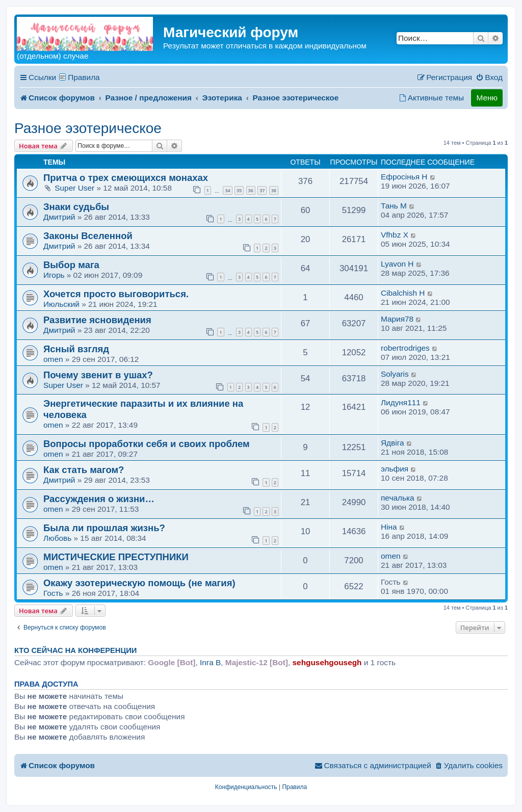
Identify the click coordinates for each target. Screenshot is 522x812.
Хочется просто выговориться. (116, 294)
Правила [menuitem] (84, 77)
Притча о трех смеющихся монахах (126, 178)
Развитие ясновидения (97, 320)
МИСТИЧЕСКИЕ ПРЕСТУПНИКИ (116, 557)
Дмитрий (59, 217)
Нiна (389, 527)
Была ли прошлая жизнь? (104, 528)
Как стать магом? (84, 470)
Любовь (57, 538)
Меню (487, 98)
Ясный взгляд (76, 349)
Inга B (210, 662)
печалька (398, 498)
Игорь (54, 275)
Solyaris (395, 374)
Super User (74, 188)
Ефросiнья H (404, 177)
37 (262, 190)
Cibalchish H (403, 293)
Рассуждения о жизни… (99, 499)
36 (251, 190)
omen (53, 359)
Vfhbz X (395, 235)
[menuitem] (489, 77)
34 (227, 190)
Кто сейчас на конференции (75, 650)
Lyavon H (397, 264)
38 (274, 190)
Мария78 (397, 319)
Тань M (394, 206)
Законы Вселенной (88, 236)
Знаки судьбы (76, 207)
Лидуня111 (401, 402)
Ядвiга (393, 443)
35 (239, 190)
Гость (53, 593)
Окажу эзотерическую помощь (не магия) (139, 583)
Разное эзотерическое (88, 128)
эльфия (395, 469)
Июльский (61, 304)
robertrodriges (405, 348)
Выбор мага (71, 265)
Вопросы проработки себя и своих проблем (147, 444)
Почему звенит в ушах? (98, 375)
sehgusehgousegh (327, 662)
